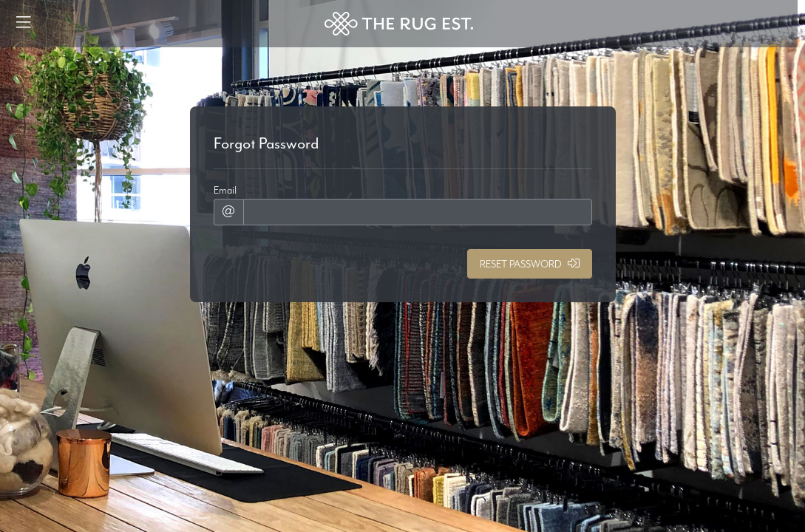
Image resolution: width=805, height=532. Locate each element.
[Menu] (24, 24)
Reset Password (530, 264)
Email (225, 190)
